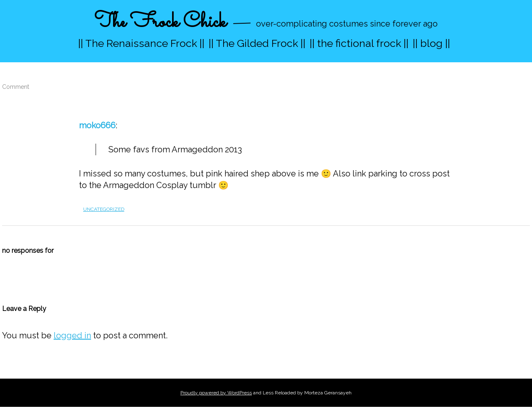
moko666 (97, 125)
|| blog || (431, 43)
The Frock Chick (160, 22)
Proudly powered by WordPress (216, 393)
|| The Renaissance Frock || (141, 43)
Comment (16, 87)
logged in (72, 335)
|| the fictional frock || (359, 43)
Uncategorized (104, 209)
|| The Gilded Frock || (257, 43)
